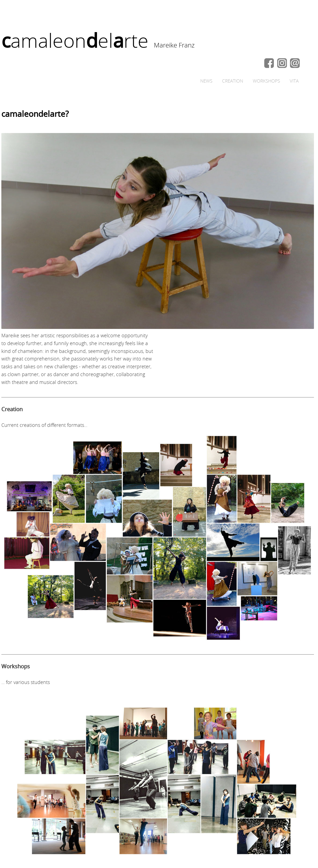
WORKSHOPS (266, 81)
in (282, 63)
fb (269, 63)
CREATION (233, 81)
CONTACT (295, 63)
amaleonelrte (75, 40)
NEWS (206, 81)
